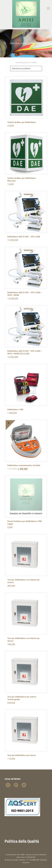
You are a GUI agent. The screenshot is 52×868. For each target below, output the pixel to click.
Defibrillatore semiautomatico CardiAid (24, 465)
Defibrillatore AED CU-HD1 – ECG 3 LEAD (24, 237)
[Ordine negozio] (26, 69)
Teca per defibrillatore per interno (22, 755)
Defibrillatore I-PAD (15, 410)
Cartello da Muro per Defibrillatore (22, 122)
